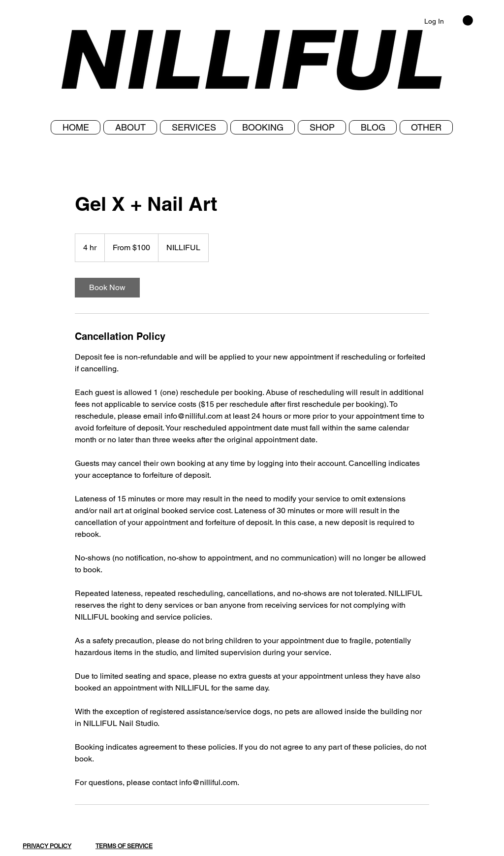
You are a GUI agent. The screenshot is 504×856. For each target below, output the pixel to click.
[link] (107, 288)
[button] (426, 127)
